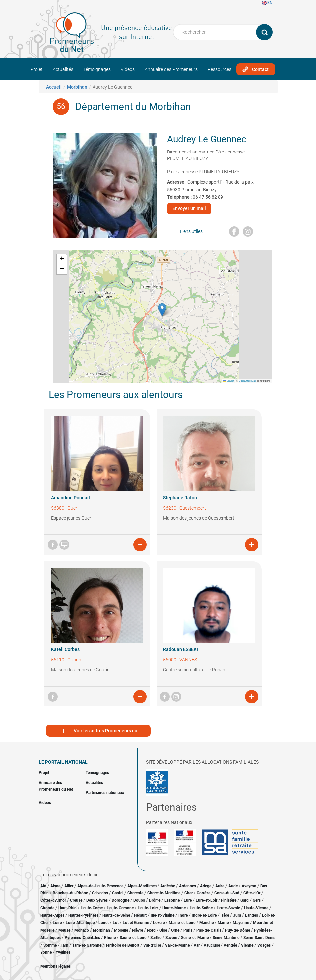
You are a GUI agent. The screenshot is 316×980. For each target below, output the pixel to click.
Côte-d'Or (252, 893)
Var (197, 945)
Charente (135, 893)
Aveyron (249, 886)
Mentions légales (56, 966)
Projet (37, 69)
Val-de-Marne (177, 945)
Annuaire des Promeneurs (171, 69)
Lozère (159, 923)
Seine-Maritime (226, 938)
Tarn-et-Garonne (87, 945)
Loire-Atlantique (80, 923)
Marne (223, 923)
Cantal (118, 893)
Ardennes (188, 886)
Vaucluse (212, 945)
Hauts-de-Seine (116, 915)
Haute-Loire (148, 908)
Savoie (171, 938)
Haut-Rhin (67, 908)
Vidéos (128, 69)
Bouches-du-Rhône (70, 893)
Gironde (47, 908)
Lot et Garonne (136, 923)
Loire (57, 923)
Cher (189, 893)
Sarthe (156, 938)
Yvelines (63, 952)
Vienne (247, 945)
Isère (225, 915)
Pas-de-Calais (209, 930)
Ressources (220, 69)
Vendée (230, 945)
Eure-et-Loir (206, 900)
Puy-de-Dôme (238, 930)
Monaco (82, 930)
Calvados (100, 893)
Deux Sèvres (97, 900)
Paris (188, 930)
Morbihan (77, 87)
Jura (237, 915)
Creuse (76, 900)
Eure (188, 900)
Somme (50, 945)
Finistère (229, 900)
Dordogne (121, 900)
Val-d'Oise (152, 945)
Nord (151, 930)
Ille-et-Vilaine (162, 915)
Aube (220, 886)
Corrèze (203, 893)
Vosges (264, 945)
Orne (175, 930)
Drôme (155, 900)
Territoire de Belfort (122, 945)
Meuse (64, 930)
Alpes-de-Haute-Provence (100, 886)
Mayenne (241, 923)
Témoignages (97, 69)
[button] (162, 310)
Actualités (63, 69)
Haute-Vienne (256, 908)
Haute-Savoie (228, 908)
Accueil (54, 87)
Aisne (55, 886)
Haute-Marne (174, 908)
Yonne (46, 952)
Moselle (121, 930)
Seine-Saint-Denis (259, 938)
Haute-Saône (201, 908)
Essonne (172, 900)
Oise (163, 930)
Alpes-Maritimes (142, 886)
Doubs (139, 900)
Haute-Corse (92, 908)
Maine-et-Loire (182, 923)
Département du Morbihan (133, 107)
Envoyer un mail (189, 208)
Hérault (140, 915)
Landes (252, 915)
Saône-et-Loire (133, 938)
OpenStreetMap (248, 381)
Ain (44, 886)
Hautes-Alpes (52, 915)
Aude (233, 886)
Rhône (110, 938)
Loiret (104, 923)
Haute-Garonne (120, 908)
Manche (206, 923)
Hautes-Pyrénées (83, 915)
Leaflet (229, 381)
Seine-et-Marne (195, 938)
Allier (69, 886)
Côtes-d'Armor (53, 900)
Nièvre (137, 930)
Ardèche (168, 886)
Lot (116, 923)
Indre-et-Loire (204, 915)
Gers (257, 900)
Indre (183, 915)
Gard (245, 900)
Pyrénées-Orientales (82, 938)
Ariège (206, 886)
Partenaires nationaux (105, 793)
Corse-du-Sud (227, 893)
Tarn (64, 945)
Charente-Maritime (164, 893)
